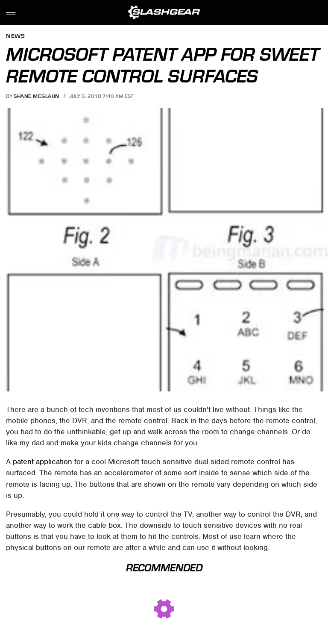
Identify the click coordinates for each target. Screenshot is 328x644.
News (15, 37)
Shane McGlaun (37, 96)
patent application (42, 462)
